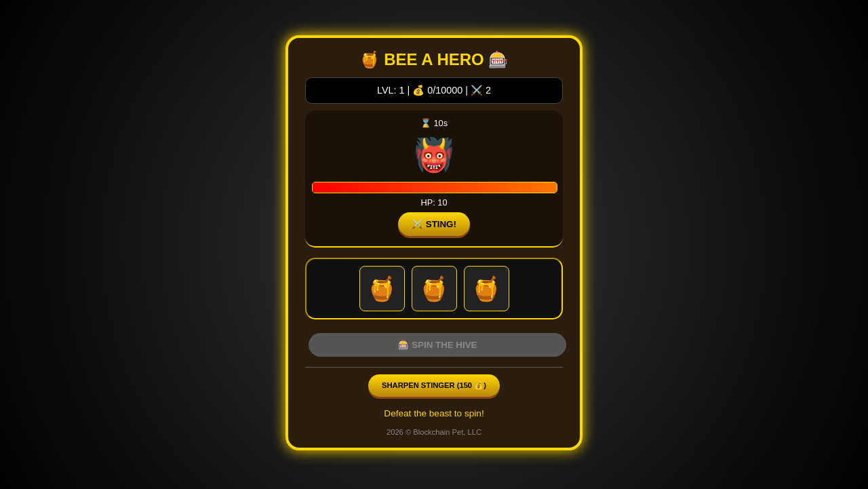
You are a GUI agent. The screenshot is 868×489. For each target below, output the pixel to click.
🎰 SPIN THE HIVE (438, 345)
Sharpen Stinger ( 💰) (434, 385)
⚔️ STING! (434, 224)
